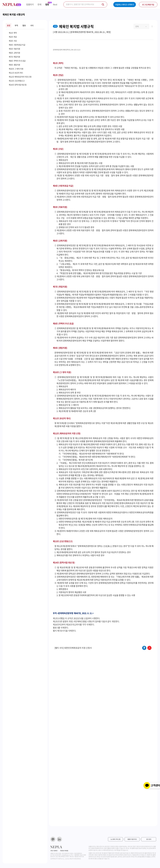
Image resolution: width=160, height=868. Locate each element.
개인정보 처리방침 (64, 851)
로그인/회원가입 (148, 5)
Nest (55, 4)
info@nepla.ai (66, 855)
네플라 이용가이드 (132, 839)
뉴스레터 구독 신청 (115, 839)
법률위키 (30, 4)
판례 (39, 4)
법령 (47, 4)
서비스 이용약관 (54, 851)
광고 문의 (149, 839)
